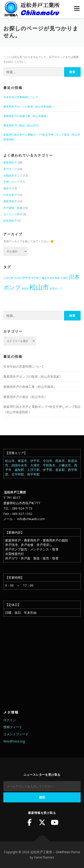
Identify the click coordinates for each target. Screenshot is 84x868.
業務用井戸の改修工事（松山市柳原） (26, 116)
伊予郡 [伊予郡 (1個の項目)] (35, 278)
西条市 (60, 461)
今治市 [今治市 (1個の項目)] (18, 278)
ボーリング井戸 (13, 214)
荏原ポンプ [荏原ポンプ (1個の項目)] (56, 289)
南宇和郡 (33, 474)
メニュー (77, 8)
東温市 (22, 461)
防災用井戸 (10, 221)
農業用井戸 (10, 201)
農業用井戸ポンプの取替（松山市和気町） (29, 107)
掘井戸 (7, 188)
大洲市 (35, 465)
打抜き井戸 (10, 195)
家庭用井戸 (10, 162)
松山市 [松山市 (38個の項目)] (39, 287)
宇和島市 (49, 465)
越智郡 (19, 470)
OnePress (63, 852)
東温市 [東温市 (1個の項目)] (25, 289)
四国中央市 (19, 465)
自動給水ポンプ (13, 176)
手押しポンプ (11, 182)
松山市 (10, 461)
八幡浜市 (65, 465)
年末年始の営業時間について (21, 97)
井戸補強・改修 (13, 208)
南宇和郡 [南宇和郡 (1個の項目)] (55, 278)
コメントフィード (16, 734)
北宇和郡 (18, 474)
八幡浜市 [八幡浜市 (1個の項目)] (44, 278)
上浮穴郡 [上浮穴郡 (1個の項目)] (8, 278)
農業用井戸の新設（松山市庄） (22, 125)
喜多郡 (60, 470)
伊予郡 (47, 470)
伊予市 (35, 461)
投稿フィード (13, 727)
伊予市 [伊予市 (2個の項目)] (26, 278)
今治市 (47, 461)
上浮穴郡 (33, 470)
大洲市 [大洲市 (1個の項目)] (64, 278)
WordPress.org (14, 741)
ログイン (10, 720)
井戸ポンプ (10, 169)
